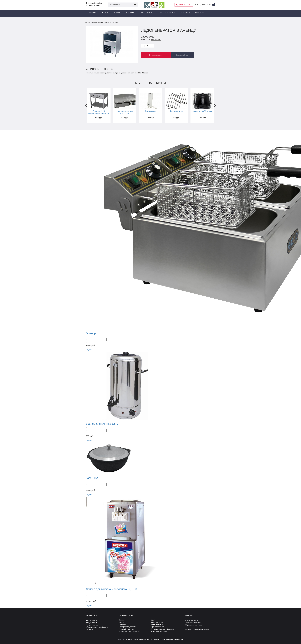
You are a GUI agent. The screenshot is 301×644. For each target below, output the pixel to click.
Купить (90, 350)
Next (215, 104)
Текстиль (130, 12)
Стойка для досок (176, 111)
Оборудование (147, 12)
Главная (92, 12)
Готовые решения (167, 12)
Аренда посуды (91, 620)
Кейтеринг (95, 23)
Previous (86, 104)
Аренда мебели (91, 623)
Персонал (185, 12)
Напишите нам (94, 5)
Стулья (122, 622)
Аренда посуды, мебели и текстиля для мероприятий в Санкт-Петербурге (155, 640)
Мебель (117, 12)
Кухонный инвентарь (127, 629)
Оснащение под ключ (159, 631)
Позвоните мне (184, 5)
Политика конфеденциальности (197, 629)
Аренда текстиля (92, 625)
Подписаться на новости (195, 625)
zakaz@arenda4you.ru (193, 623)
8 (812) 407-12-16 (192, 620)
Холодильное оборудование (129, 631)
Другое (154, 620)
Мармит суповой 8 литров (202, 111)
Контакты (200, 12)
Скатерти (122, 624)
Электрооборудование (127, 627)
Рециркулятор (151, 111)
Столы (121, 620)
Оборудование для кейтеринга (97, 627)
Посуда (105, 12)
